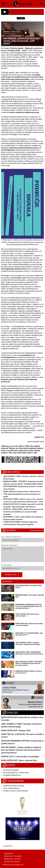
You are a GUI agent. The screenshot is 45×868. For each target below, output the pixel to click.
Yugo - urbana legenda (11, 788)
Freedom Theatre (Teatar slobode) (16, 791)
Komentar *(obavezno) (22, 553)
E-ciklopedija (13, 781)
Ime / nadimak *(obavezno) (22, 539)
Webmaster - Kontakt (12, 856)
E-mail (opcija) (22, 567)
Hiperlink (10, 713)
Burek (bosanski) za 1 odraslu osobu (16, 773)
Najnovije (7, 581)
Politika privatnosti (11, 861)
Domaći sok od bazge (11, 770)
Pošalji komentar (12, 575)
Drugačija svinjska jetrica (12, 775)
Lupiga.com (8, 846)
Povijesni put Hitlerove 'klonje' (14, 786)
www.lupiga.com (18, 865)
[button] (4, 3)
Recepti (9, 765)
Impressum (8, 853)
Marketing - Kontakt (12, 859)
